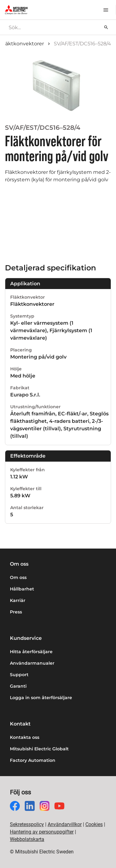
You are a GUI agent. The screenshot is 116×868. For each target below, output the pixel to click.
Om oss (18, 577)
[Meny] (106, 10)
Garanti (18, 686)
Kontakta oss (25, 737)
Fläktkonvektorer (22, 44)
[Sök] (106, 27)
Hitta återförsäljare (31, 652)
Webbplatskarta (27, 839)
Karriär (18, 600)
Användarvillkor (65, 824)
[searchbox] (53, 27)
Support (19, 675)
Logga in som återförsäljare (41, 698)
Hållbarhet (22, 589)
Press (16, 612)
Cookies (94, 824)
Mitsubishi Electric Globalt (39, 749)
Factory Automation (33, 760)
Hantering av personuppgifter (42, 832)
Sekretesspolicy (27, 824)
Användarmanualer (32, 663)
